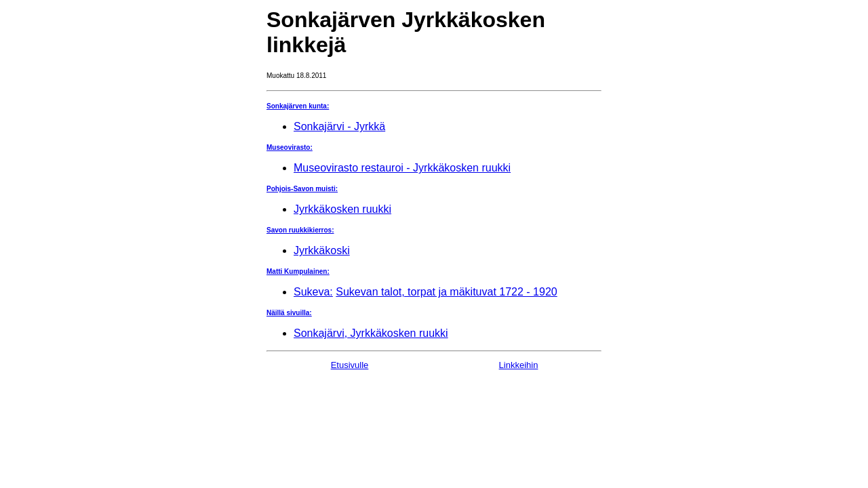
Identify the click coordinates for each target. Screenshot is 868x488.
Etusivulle (350, 365)
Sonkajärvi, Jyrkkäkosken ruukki (371, 333)
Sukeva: (313, 292)
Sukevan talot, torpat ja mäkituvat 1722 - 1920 (446, 292)
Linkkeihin (519, 365)
